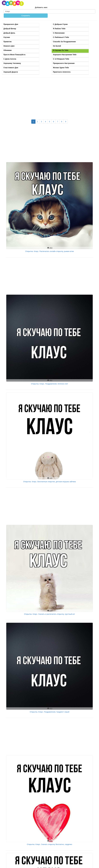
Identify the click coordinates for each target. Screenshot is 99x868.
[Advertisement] (49, 97)
